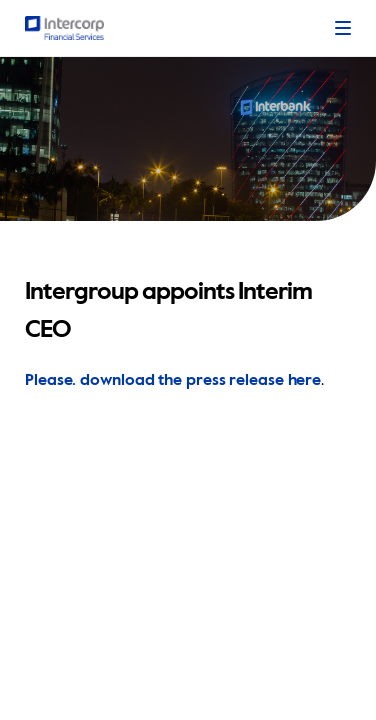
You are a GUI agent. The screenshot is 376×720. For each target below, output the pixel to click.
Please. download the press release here (173, 381)
